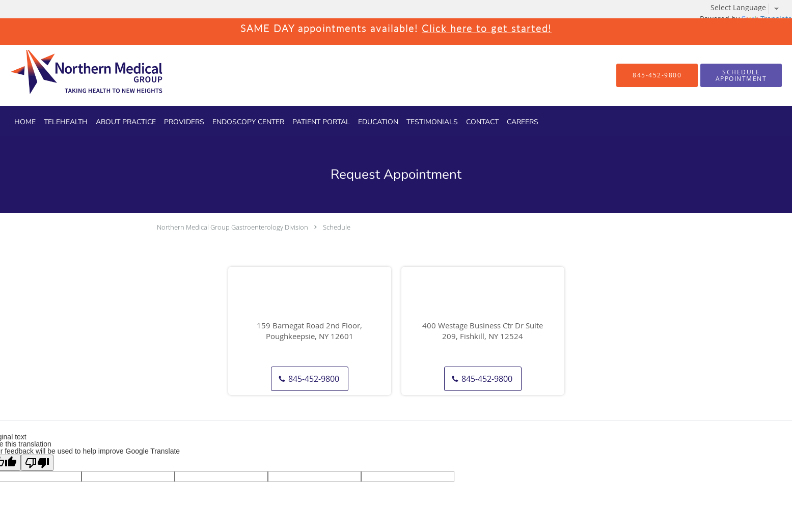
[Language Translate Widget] (749, 8)
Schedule (337, 227)
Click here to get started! (487, 28)
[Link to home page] (69, 75)
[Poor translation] (37, 463)
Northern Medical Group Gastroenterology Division (233, 227)
